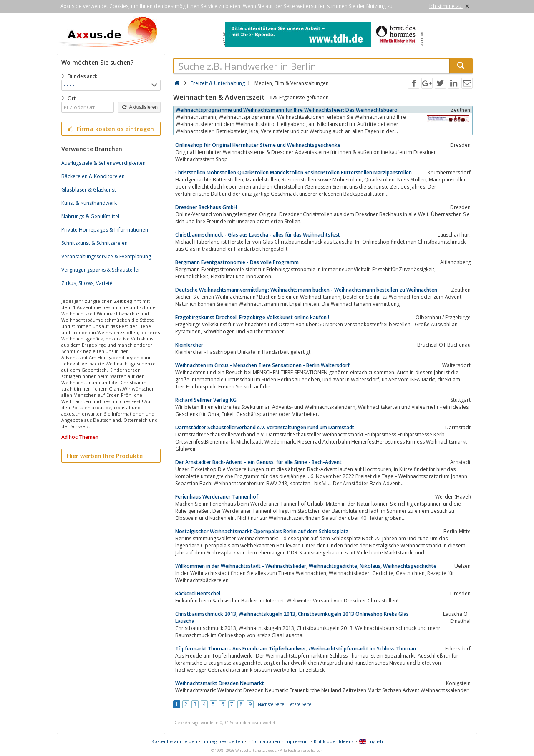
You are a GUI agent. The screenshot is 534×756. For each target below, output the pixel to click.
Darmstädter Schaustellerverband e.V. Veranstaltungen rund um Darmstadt (265, 427)
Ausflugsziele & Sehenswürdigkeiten (103, 163)
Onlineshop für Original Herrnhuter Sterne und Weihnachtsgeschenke (258, 145)
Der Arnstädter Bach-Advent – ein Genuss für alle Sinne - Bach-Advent (258, 462)
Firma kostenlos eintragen (110, 129)
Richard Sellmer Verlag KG (206, 400)
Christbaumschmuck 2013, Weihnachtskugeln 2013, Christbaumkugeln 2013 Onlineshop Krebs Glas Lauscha (292, 617)
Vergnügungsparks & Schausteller (101, 270)
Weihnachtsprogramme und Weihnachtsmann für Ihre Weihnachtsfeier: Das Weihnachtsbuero (287, 110)
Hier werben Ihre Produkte (105, 456)
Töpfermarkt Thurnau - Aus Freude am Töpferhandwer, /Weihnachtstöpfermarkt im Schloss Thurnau (296, 649)
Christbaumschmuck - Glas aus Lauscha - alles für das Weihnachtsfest (258, 235)
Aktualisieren (139, 107)
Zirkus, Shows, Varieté (87, 283)
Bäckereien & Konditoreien (93, 176)
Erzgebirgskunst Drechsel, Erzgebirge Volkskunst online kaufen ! (252, 317)
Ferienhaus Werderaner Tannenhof (217, 497)
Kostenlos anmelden (174, 741)
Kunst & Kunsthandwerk (89, 203)
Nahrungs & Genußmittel (90, 216)
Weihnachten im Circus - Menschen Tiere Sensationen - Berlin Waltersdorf (262, 365)
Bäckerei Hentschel (198, 593)
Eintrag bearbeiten (222, 741)
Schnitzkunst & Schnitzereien (94, 243)
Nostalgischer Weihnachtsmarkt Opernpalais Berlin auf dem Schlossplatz (262, 531)
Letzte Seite (300, 704)
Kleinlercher (189, 345)
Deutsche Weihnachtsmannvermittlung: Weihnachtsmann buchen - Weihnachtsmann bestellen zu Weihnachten (306, 290)
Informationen (264, 741)
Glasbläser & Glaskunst (89, 190)
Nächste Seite (271, 704)
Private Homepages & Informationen (105, 230)
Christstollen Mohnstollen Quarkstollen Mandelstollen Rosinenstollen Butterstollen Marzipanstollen (293, 173)
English (371, 741)
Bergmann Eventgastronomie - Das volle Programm (237, 262)
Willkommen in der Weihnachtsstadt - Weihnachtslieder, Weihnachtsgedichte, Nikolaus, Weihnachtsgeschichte (306, 566)
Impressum (297, 741)
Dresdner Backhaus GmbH (206, 207)
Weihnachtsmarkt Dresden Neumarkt (220, 683)
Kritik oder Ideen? (334, 741)
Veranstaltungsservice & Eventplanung (106, 256)
